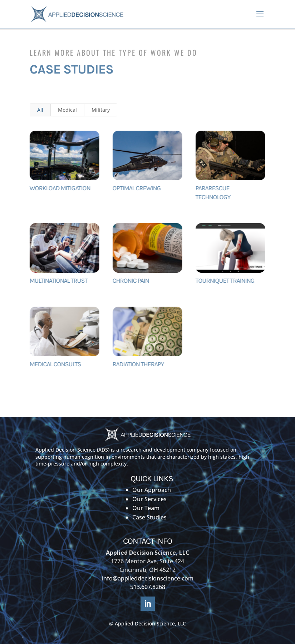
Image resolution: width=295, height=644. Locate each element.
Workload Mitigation (60, 188)
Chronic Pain (131, 281)
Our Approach (152, 490)
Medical (67, 110)
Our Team (146, 508)
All (40, 110)
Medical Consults (55, 364)
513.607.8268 (148, 587)
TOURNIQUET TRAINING (225, 281)
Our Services (149, 499)
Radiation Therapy (138, 364)
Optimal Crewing (136, 188)
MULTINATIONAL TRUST (58, 281)
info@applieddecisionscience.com (148, 578)
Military (101, 110)
